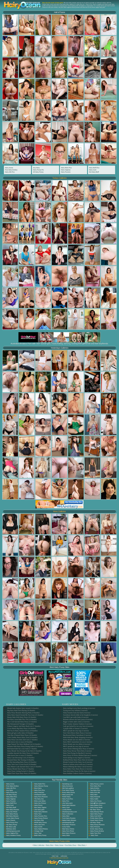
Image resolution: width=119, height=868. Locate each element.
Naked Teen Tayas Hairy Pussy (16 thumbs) (22, 773)
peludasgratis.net (68, 822)
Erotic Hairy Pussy (97, 829)
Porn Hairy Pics (96, 786)
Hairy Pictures (95, 827)
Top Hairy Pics (95, 790)
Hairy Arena (9, 168)
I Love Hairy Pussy (13, 818)
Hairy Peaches (39, 792)
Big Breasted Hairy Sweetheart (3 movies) (77, 735)
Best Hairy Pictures (69, 833)
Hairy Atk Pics (10, 172)
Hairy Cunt (93, 170)
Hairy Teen (94, 835)
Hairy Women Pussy (41, 786)
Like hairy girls (39, 810)
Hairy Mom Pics (66, 168)
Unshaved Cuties (40, 795)
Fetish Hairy (66, 797)
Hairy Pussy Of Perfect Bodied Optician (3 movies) (80, 755)
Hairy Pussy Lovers (97, 784)
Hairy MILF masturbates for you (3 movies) (78, 742)
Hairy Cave (66, 807)
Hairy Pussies (66, 172)
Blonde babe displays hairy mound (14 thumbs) (23, 708)
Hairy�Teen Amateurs (98, 803)
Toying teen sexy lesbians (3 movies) (75, 711)
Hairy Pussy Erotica (97, 831)
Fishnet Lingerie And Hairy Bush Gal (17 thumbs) (24, 726)
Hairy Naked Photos (41, 829)
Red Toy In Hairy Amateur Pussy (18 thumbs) (22, 731)
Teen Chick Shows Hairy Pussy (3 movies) (77, 733)
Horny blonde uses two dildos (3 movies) (77, 740)
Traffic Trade (55, 856)
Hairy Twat (38, 833)
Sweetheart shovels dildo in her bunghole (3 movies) (80, 715)
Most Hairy (38, 788)
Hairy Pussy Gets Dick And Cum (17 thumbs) (22, 740)
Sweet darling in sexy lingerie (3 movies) (77, 758)
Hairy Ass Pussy (96, 801)
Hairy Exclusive (68, 786)
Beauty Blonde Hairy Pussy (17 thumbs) (20, 769)
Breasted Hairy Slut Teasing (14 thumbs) (21, 760)
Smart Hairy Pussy (97, 820)
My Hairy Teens (96, 810)
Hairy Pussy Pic (38, 170)
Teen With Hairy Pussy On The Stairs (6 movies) (79, 771)
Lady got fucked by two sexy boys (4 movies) (78, 726)
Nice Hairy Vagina (40, 807)
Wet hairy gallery (68, 788)
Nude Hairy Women (41, 812)
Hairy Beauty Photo (97, 812)
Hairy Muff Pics (94, 168)
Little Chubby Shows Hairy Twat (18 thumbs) (22, 737)
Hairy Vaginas (66, 170)
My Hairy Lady (11, 827)
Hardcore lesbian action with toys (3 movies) (78, 764)
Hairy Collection (68, 814)
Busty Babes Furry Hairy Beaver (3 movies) (78, 769)
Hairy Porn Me (95, 792)
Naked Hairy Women (69, 820)
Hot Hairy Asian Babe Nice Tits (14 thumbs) (22, 719)
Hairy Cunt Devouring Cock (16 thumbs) (21, 758)
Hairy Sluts (66, 835)
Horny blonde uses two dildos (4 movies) (77, 744)
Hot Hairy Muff (94, 172)
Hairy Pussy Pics (12, 822)
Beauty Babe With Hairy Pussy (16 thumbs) (22, 717)
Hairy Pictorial (95, 797)
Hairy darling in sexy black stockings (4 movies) (79, 708)
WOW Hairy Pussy (40, 822)
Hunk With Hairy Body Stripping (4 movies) (78, 737)
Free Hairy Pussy (68, 790)
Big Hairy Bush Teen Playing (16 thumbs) (21, 711)
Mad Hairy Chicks (68, 829)
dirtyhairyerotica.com (70, 812)
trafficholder (64, 856)
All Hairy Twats (95, 822)
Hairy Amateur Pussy (13, 835)
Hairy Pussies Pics (41, 816)
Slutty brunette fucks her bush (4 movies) (77, 713)
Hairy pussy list (68, 795)
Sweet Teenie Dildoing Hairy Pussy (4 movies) (78, 749)
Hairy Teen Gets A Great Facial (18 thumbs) (22, 764)
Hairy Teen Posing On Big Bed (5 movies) (77, 753)
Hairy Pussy (38, 805)
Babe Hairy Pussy (40, 835)
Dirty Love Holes (40, 801)
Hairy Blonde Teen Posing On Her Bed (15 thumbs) (24, 751)
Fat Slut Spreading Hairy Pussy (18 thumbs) (22, 762)
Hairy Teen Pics (96, 833)
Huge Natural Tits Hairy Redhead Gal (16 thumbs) (24, 744)
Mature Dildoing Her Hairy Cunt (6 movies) (78, 767)
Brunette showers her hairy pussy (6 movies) (78, 719)
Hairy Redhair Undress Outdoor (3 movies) (77, 773)
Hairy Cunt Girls (96, 816)
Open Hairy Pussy (96, 814)
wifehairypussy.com (13, 831)
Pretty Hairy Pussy (97, 818)
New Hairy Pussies (13, 810)
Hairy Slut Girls (39, 825)
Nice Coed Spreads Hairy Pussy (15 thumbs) (22, 722)
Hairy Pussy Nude (96, 807)
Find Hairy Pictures (69, 825)
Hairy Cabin (94, 799)
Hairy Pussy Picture (41, 818)
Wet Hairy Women (12, 816)
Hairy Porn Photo (68, 831)
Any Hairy (36, 168)
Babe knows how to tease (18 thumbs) (20, 742)
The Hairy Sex (39, 799)
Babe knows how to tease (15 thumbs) (20, 755)
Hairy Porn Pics (40, 790)
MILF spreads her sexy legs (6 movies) (76, 746)
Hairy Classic (11, 820)
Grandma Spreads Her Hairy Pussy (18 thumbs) (23, 753)
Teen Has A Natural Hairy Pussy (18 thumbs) (22, 735)
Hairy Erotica (95, 788)
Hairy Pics (66, 801)
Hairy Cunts (38, 827)
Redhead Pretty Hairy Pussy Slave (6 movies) (78, 760)
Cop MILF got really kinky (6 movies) (76, 717)
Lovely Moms (67, 810)
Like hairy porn (67, 803)
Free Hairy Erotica (11, 170)
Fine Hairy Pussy (12, 814)
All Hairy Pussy (38, 172)
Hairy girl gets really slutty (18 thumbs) (20, 733)
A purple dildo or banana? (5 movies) (75, 728)
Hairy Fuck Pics (68, 799)
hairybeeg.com (67, 784)
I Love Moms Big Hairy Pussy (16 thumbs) (21, 728)
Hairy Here (94, 795)
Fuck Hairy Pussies (69, 818)
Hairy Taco (38, 814)
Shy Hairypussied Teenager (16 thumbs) (20, 724)
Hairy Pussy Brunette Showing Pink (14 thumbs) (23, 713)
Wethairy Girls (11, 829)
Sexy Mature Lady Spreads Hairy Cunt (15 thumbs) (24, 767)
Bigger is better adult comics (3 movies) (76, 722)
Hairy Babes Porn (96, 805)
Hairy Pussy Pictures (97, 825)
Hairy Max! (66, 816)
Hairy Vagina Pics (12, 833)
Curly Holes (66, 827)
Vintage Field (39, 831)
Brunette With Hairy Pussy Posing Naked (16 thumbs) (25, 746)
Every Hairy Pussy (69, 792)
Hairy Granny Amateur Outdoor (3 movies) (77, 724)
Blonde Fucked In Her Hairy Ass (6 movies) (78, 762)
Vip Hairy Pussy (12, 825)
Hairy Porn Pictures (41, 797)
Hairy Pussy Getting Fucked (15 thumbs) (21, 771)
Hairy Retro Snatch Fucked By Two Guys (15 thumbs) (25, 715)
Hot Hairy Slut (39, 820)
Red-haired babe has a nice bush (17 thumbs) (22, 749)
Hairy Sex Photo (12, 812)
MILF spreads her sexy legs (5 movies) (76, 731)
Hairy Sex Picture (40, 803)
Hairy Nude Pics (40, 784)
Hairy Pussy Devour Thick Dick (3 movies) (77, 751)
